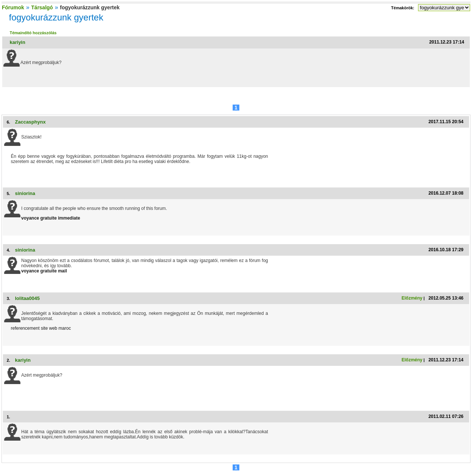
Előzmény (412, 298)
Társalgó (42, 7)
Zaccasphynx (30, 122)
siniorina (25, 193)
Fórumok (13, 7)
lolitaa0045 (27, 298)
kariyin (17, 42)
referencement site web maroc (41, 328)
